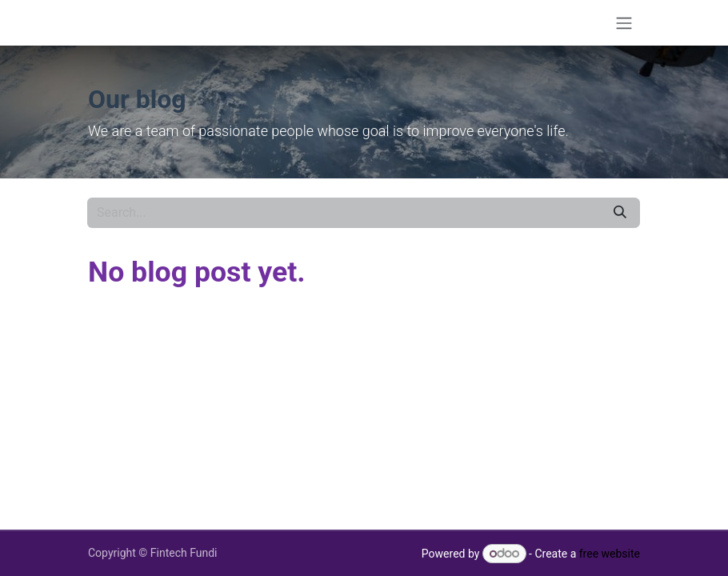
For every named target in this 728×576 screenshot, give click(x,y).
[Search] (620, 213)
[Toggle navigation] (624, 23)
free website (610, 554)
